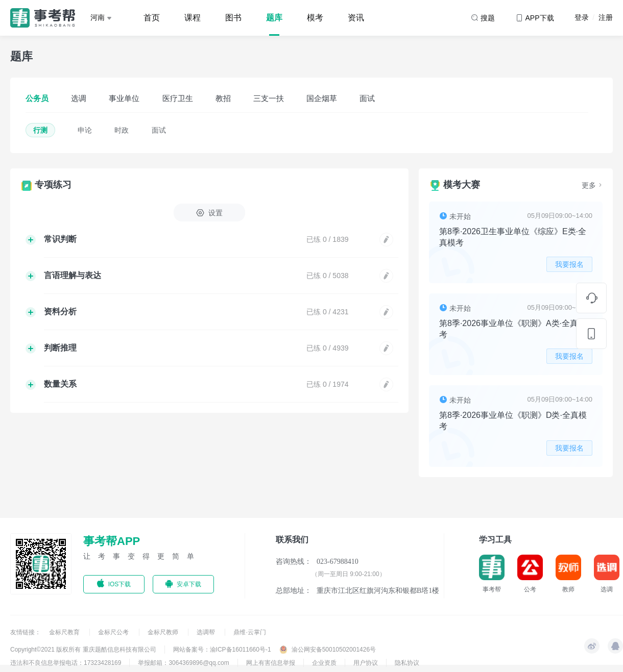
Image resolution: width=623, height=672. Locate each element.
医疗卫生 (178, 98)
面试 (367, 98)
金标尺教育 (65, 632)
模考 (315, 18)
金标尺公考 (114, 632)
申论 (85, 130)
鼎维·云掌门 (249, 632)
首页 (152, 18)
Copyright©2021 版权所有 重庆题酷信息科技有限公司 (83, 650)
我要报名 (569, 264)
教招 (223, 98)
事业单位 (124, 98)
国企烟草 (322, 98)
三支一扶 (269, 98)
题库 (274, 18)
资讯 (356, 18)
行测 (40, 130)
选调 (79, 98)
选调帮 (207, 632)
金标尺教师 (164, 632)
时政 (122, 130)
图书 (233, 18)
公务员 (37, 98)
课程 (193, 18)
